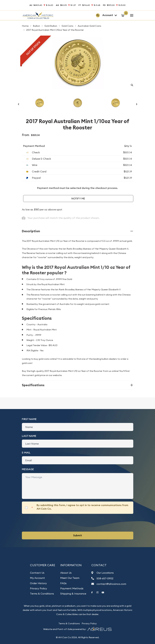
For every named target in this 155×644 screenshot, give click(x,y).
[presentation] (46, 523)
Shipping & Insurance (73, 594)
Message (28, 469)
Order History (38, 583)
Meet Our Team (70, 578)
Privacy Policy (38, 588)
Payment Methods (72, 588)
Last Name (29, 436)
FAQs (63, 583)
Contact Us (37, 573)
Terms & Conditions (42, 594)
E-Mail (26, 453)
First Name (29, 419)
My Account (37, 578)
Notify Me (78, 199)
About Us (66, 573)
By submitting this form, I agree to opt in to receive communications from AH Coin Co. (82, 507)
